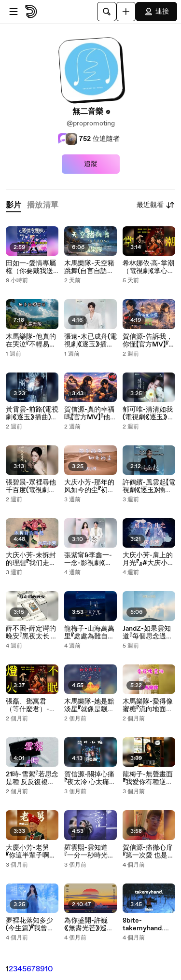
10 (49, 969)
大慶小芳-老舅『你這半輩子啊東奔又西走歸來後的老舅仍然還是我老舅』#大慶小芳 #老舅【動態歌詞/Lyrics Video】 (31, 852)
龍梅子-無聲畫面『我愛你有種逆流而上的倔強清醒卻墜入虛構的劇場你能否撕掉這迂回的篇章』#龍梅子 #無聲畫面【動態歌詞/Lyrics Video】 (148, 778)
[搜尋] (107, 12)
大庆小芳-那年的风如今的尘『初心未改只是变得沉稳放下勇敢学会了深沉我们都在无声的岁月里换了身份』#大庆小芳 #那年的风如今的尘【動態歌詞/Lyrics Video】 (90, 486)
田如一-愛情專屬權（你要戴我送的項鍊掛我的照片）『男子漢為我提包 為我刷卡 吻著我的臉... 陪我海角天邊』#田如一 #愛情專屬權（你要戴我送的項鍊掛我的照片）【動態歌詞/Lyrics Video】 (31, 267)
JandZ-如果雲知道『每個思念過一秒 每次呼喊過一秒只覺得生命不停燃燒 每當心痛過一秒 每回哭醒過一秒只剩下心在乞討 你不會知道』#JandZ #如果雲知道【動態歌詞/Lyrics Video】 (148, 633)
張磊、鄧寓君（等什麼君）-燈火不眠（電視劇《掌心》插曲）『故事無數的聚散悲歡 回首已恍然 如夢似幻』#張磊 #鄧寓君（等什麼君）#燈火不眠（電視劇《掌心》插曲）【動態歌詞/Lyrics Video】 (32, 705)
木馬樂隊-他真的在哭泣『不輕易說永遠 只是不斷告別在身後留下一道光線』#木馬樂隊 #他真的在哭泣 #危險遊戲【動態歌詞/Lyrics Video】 (31, 341)
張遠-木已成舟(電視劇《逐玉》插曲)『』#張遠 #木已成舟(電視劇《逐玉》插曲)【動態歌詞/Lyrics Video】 (90, 341)
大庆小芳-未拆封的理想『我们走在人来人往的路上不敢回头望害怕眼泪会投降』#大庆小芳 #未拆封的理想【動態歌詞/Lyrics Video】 (31, 559)
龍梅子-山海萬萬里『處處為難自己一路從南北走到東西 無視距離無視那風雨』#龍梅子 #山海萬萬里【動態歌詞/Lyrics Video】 (90, 633)
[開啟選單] (14, 12)
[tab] (14, 205)
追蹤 (91, 164)
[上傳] (126, 12)
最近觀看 (156, 205)
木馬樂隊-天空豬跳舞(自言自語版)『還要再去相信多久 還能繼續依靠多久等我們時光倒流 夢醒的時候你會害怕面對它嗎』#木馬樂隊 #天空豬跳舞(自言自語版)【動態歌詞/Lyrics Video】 (90, 267)
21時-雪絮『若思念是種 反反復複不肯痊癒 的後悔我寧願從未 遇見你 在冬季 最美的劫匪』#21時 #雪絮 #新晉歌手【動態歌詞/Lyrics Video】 (32, 778)
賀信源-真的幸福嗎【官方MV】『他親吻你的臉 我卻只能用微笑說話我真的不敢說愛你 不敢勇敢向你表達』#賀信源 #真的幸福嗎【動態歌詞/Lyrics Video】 (90, 414)
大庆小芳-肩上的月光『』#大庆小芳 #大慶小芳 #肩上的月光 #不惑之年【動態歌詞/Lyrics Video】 (148, 559)
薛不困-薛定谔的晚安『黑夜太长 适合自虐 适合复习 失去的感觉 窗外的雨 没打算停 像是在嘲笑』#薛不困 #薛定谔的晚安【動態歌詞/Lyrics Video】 (32, 633)
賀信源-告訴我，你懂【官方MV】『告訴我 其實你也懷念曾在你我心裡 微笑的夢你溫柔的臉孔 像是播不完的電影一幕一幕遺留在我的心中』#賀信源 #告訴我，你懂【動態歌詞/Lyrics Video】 (149, 341)
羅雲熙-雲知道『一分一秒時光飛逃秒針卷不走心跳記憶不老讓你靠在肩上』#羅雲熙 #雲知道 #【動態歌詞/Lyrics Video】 (89, 852)
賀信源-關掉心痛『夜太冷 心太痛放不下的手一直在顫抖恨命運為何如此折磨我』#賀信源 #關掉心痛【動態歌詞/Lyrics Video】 (90, 778)
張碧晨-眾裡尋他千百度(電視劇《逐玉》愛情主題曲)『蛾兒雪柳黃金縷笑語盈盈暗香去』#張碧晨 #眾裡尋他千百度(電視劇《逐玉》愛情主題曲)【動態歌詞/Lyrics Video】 (32, 486)
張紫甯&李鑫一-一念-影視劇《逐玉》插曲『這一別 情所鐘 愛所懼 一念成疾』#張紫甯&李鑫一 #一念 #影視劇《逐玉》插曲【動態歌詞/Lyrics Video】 (90, 559)
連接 (156, 12)
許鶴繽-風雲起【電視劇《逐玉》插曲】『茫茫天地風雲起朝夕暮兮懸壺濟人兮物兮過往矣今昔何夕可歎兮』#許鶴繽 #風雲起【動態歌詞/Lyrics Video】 (149, 486)
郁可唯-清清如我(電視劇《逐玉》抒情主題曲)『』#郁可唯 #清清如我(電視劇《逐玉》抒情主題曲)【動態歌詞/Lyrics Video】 (149, 414)
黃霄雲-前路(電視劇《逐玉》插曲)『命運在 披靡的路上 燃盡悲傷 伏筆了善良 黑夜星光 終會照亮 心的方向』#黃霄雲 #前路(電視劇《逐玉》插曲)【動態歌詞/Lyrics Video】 (32, 414)
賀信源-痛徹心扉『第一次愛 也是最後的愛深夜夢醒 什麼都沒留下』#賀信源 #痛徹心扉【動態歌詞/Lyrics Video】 (148, 852)
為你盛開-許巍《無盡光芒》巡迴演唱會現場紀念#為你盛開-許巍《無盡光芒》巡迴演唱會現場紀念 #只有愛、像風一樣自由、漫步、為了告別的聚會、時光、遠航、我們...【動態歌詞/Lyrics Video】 (90, 925)
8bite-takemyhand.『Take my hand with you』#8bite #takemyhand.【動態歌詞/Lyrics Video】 (148, 925)
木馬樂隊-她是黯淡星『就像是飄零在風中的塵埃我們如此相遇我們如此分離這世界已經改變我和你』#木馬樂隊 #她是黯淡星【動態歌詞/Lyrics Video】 (90, 705)
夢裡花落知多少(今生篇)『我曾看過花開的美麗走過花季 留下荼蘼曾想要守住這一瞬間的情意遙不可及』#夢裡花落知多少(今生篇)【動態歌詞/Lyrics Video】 (32, 925)
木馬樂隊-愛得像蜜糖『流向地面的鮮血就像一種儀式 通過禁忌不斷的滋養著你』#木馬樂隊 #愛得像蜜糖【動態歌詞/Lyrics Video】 (148, 705)
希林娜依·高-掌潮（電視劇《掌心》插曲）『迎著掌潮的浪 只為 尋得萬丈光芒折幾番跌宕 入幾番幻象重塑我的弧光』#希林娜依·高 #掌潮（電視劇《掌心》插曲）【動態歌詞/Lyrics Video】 (148, 267)
